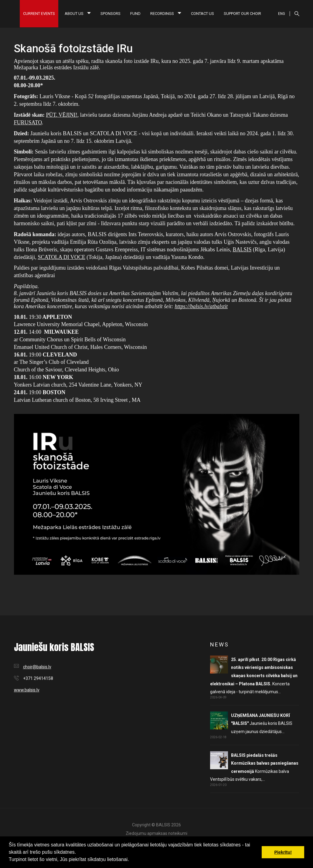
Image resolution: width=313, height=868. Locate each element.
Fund (135, 14)
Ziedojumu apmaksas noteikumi (156, 833)
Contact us (202, 14)
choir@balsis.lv (37, 667)
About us (78, 14)
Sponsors (111, 14)
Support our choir (242, 14)
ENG (282, 14)
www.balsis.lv (27, 690)
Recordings (166, 14)
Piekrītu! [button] (283, 852)
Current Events (39, 14)
